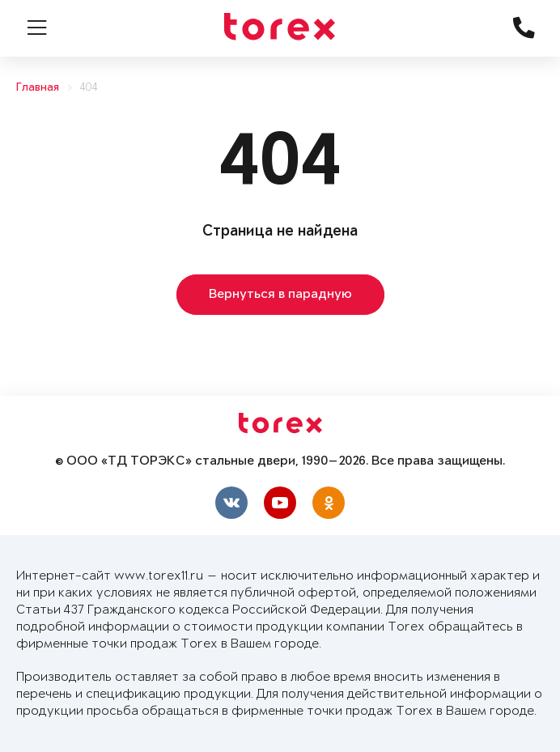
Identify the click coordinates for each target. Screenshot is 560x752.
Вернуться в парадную (280, 295)
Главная (38, 88)
